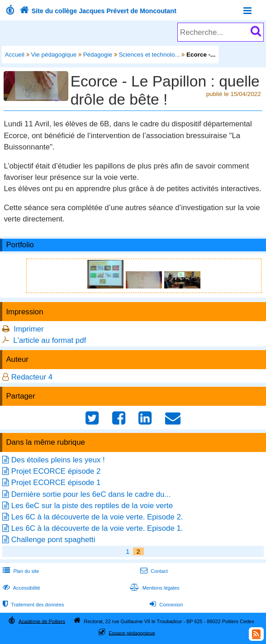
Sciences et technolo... (149, 55)
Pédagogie (98, 55)
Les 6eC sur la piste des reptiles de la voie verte (92, 506)
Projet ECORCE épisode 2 (56, 471)
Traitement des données (32, 605)
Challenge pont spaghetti (53, 540)
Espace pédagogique (132, 633)
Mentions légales (153, 588)
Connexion (165, 605)
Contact (153, 571)
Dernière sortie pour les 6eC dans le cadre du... (91, 494)
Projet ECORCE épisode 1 (56, 483)
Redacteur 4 (32, 377)
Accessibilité (21, 588)
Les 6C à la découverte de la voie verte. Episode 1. (97, 528)
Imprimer (28, 329)
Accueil (15, 55)
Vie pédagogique (54, 55)
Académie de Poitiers (42, 621)
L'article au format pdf (50, 340)
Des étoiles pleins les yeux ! (58, 460)
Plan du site (20, 571)
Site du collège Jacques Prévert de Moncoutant (97, 11)
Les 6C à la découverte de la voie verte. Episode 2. (97, 517)
